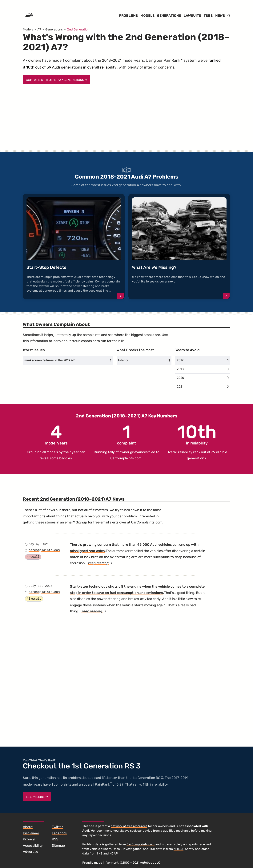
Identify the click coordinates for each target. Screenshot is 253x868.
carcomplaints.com (44, 550)
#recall (33, 557)
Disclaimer (31, 833)
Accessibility (33, 846)
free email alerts (106, 522)
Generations (169, 16)
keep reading (100, 563)
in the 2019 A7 (49, 360)
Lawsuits (192, 16)
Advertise (30, 852)
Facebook (59, 833)
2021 (180, 387)
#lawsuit (34, 599)
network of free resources (129, 826)
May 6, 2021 (39, 544)
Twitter (57, 827)
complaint (126, 434)
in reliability (197, 434)
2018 (180, 369)
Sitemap (58, 846)
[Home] (29, 16)
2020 (180, 378)
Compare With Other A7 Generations (57, 80)
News (220, 16)
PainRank (172, 60)
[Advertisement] (126, 121)
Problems (129, 16)
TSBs (208, 16)
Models (148, 16)
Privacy (29, 839)
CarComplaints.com (126, 458)
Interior (123, 360)
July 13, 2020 (40, 586)
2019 (180, 360)
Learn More (37, 797)
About (28, 827)
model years (56, 434)
